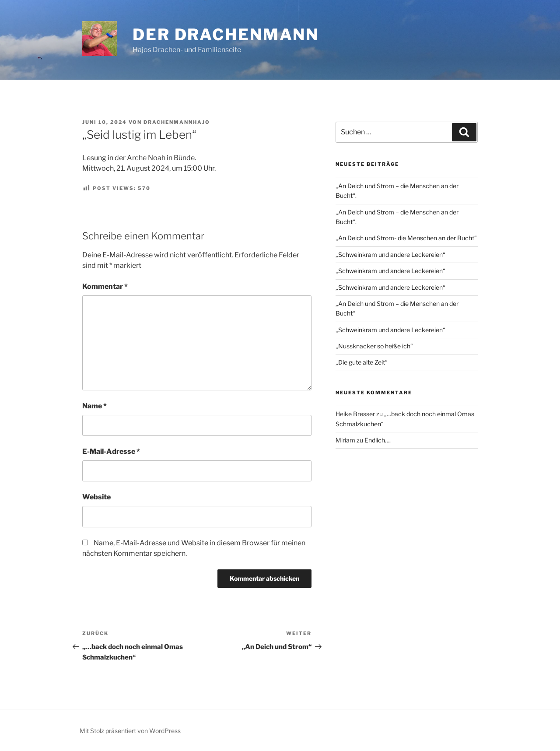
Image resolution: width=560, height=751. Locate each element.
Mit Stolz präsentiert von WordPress (130, 731)
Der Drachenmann (226, 35)
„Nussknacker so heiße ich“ (374, 346)
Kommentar (105, 286)
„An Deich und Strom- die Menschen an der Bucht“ (406, 238)
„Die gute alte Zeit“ (362, 362)
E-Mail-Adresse (111, 451)
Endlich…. (378, 440)
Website (96, 497)
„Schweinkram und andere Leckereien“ (390, 254)
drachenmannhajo (177, 122)
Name (94, 406)
